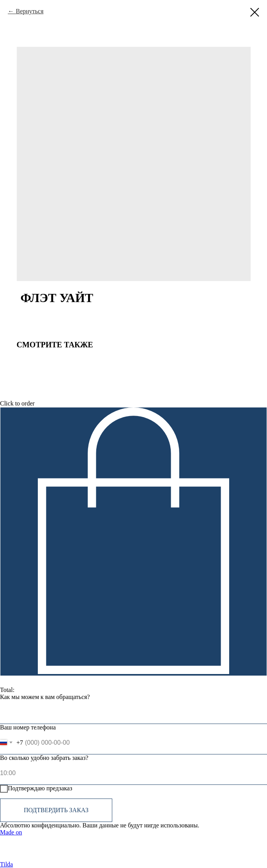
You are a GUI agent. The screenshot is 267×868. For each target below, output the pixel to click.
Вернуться (29, 11)
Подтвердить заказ (56, 810)
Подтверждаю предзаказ (36, 789)
